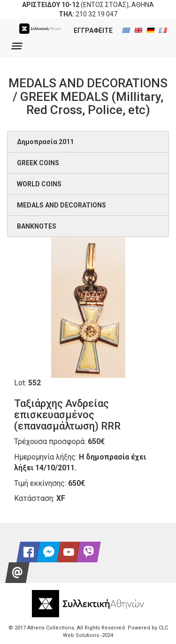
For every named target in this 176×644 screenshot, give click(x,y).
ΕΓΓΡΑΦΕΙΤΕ (93, 31)
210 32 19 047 (96, 14)
